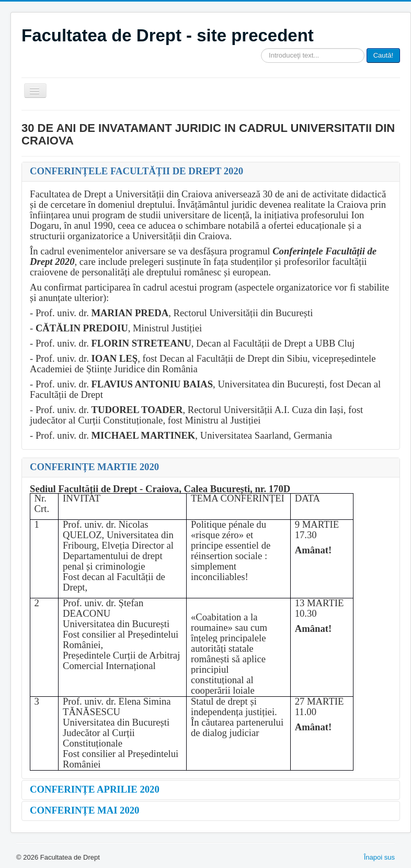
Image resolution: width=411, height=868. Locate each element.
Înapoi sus (379, 857)
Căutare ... (261, 48)
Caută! (383, 55)
